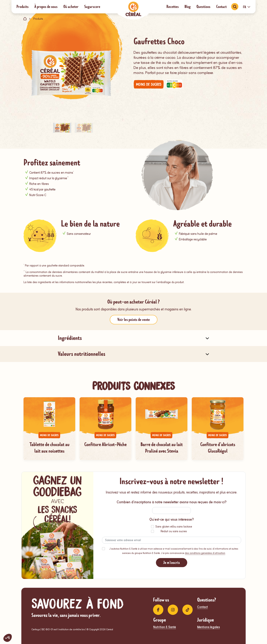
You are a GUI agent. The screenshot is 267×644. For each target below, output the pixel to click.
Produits (23, 7)
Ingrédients (70, 338)
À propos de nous (46, 7)
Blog (188, 7)
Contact (221, 7)
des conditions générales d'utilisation (205, 553)
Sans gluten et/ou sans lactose (174, 527)
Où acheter (71, 7)
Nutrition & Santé (165, 627)
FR (247, 7)
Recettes (173, 7)
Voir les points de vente (134, 320)
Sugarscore (92, 7)
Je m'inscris (172, 563)
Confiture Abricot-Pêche (105, 444)
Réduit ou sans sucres (174, 531)
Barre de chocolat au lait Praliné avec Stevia (162, 448)
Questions (203, 7)
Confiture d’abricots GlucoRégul (218, 448)
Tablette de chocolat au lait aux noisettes (49, 448)
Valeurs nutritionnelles (82, 354)
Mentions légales (208, 627)
